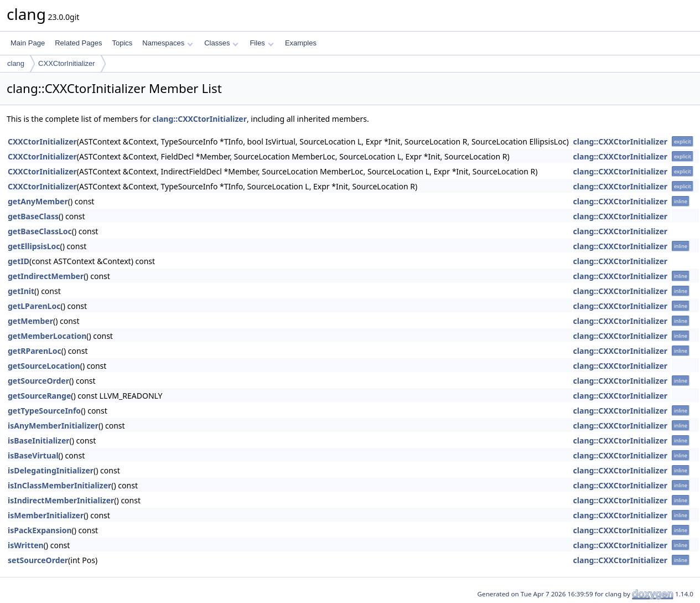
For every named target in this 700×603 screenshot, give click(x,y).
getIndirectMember (46, 276)
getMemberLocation (47, 336)
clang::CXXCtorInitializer (200, 119)
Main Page (28, 43)
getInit (21, 291)
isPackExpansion (40, 530)
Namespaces (167, 43)
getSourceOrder (38, 381)
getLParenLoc (34, 306)
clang (16, 63)
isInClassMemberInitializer (59, 485)
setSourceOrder (38, 560)
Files (261, 43)
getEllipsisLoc (34, 246)
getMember (30, 321)
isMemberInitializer (46, 515)
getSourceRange (39, 396)
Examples (301, 43)
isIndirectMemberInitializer (61, 500)
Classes (221, 43)
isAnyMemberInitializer (53, 426)
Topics (122, 43)
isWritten (26, 545)
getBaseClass (33, 216)
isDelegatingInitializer (51, 470)
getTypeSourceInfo (44, 411)
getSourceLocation (44, 366)
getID (19, 261)
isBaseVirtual (33, 455)
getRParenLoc (35, 351)
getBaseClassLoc (40, 231)
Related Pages (78, 43)
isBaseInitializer (39, 440)
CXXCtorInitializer (67, 63)
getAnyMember (38, 201)
